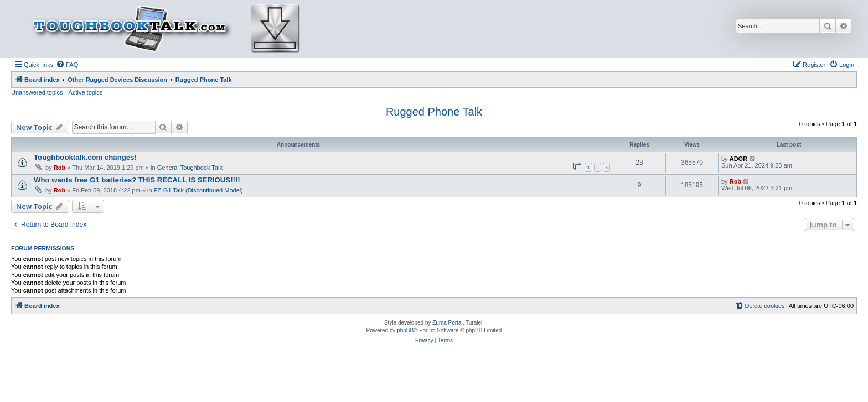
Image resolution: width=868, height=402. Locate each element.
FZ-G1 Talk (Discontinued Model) (198, 190)
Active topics (86, 92)
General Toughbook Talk (190, 168)
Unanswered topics (37, 92)
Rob (60, 168)
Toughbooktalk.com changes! (85, 157)
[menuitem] (67, 65)
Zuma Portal (447, 323)
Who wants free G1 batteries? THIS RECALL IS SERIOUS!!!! (137, 180)
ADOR (738, 159)
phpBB (405, 330)
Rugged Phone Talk (434, 112)
